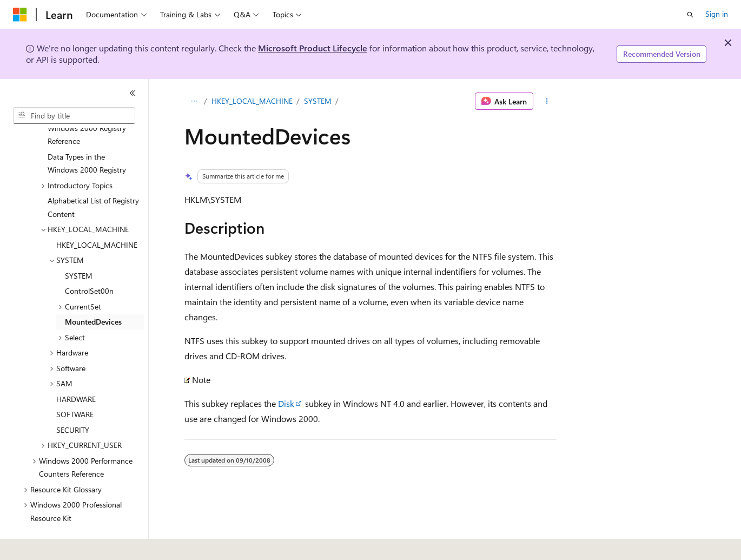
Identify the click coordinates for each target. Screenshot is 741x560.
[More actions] (547, 101)
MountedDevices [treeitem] (93, 292)
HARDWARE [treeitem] (76, 369)
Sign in (717, 14)
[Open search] (690, 15)
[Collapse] (133, 93)
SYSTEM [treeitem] (79, 246)
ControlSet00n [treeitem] (89, 261)
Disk (286, 403)
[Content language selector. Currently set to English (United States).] (62, 544)
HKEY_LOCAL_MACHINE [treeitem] (97, 215)
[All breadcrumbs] (194, 101)
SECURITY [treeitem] (73, 400)
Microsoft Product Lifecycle (313, 48)
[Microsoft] (20, 15)
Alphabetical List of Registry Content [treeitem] (93, 177)
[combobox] (74, 116)
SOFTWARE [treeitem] (75, 384)
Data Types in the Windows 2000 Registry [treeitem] (87, 134)
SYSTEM (318, 101)
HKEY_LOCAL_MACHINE (252, 101)
